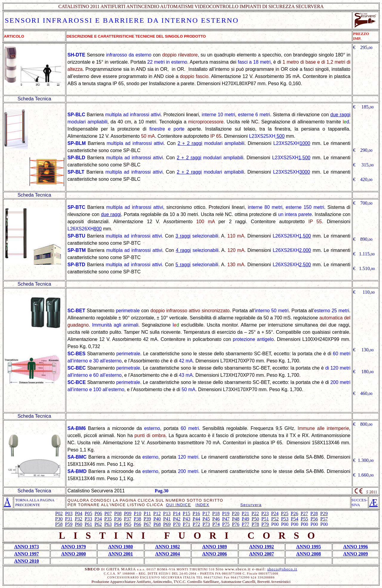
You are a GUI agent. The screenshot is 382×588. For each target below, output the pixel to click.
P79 (265, 524)
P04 (79, 513)
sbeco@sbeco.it (282, 569)
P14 (177, 513)
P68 (157, 524)
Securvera (251, 505)
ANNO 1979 (74, 547)
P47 (226, 519)
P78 (255, 524)
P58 (59, 524)
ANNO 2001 (120, 554)
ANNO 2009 (356, 554)
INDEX (202, 505)
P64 (118, 524)
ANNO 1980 (120, 547)
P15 (186, 513)
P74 (216, 524)
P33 (88, 519)
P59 (69, 524)
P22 (255, 513)
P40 (157, 519)
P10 (137, 513)
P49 (245, 519)
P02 (59, 513)
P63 (108, 524)
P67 (147, 524)
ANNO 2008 (308, 554)
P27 (304, 513)
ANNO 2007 (262, 554)
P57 (324, 519)
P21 (245, 513)
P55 (304, 519)
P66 (137, 524)
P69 (167, 524)
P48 (236, 519)
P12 (157, 513)
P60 (79, 524)
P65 (128, 524)
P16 (196, 513)
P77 (245, 524)
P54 (295, 519)
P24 (275, 513)
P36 (118, 519)
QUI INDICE (178, 505)
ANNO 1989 (214, 547)
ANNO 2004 (168, 554)
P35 (108, 519)
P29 (324, 513)
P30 (59, 519)
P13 (167, 513)
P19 (226, 513)
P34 (98, 519)
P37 (128, 519)
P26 (294, 513)
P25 (285, 513)
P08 (118, 513)
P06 (98, 513)
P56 (314, 519)
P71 (187, 524)
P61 (88, 524)
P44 (197, 519)
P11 (147, 513)
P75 (226, 524)
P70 (177, 524)
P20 (236, 513)
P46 (216, 519)
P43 (187, 519)
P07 (108, 513)
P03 (69, 513)
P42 (177, 519)
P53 (285, 519)
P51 (265, 519)
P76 (236, 524)
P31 (69, 519)
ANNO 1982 (168, 547)
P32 (79, 519)
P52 (275, 519)
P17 (206, 513)
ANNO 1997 (26, 554)
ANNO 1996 (356, 547)
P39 (147, 519)
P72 (197, 524)
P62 (98, 524)
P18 (216, 513)
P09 (128, 513)
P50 (255, 519)
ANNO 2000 (74, 554)
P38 (137, 519)
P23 (265, 513)
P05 (88, 513)
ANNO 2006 (214, 554)
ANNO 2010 (26, 561)
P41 (167, 519)
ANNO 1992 (262, 547)
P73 (206, 524)
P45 (206, 519)
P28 (314, 513)
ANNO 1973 (26, 547)
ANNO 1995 (308, 547)
